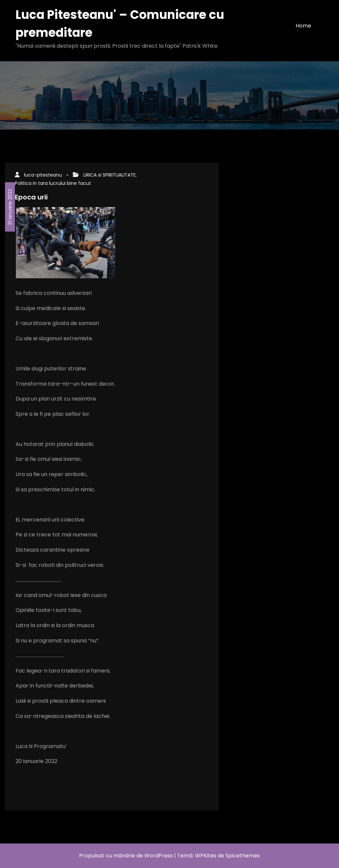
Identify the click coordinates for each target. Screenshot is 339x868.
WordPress (159, 856)
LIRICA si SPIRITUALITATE (110, 175)
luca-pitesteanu (43, 175)
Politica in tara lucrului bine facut (53, 183)
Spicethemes (243, 856)
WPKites (206, 856)
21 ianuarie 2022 (10, 207)
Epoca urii (31, 197)
